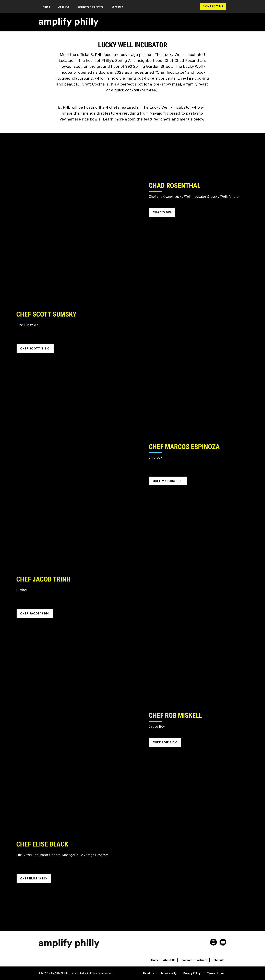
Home (46, 7)
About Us (64, 7)
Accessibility (169, 973)
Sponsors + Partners (90, 7)
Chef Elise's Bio (34, 878)
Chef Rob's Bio (165, 742)
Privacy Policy (192, 973)
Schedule (117, 7)
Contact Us (213, 6)
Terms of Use (215, 973)
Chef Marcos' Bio (168, 481)
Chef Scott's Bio (35, 348)
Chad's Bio (162, 212)
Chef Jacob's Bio (35, 613)
